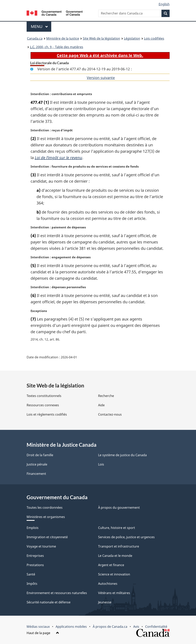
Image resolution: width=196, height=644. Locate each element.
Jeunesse (105, 602)
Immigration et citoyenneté (47, 537)
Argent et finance (111, 565)
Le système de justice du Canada (122, 455)
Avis (136, 627)
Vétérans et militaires (114, 593)
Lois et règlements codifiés (47, 414)
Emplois (33, 528)
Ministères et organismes (46, 517)
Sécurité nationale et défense (49, 602)
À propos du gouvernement (119, 508)
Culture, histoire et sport (117, 528)
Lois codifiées (154, 38)
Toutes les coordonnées (45, 508)
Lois (101, 464)
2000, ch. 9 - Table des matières (57, 47)
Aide (101, 405)
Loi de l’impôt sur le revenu (58, 158)
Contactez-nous (110, 414)
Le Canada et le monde (115, 556)
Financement (36, 474)
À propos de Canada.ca (110, 627)
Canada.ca (35, 38)
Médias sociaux (38, 627)
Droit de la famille (40, 455)
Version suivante (101, 78)
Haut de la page (43, 633)
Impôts (32, 584)
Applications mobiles (71, 627)
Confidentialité (156, 627)
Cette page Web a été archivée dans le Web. (100, 55)
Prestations (35, 565)
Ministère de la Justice (63, 38)
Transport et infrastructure (119, 546)
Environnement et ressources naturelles (57, 593)
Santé (31, 574)
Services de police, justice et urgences (126, 537)
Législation (132, 38)
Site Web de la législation (101, 38)
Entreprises (35, 556)
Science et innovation (114, 574)
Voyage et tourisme (41, 546)
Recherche (106, 396)
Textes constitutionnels (44, 396)
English (164, 4)
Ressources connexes (43, 405)
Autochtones (108, 584)
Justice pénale (37, 464)
